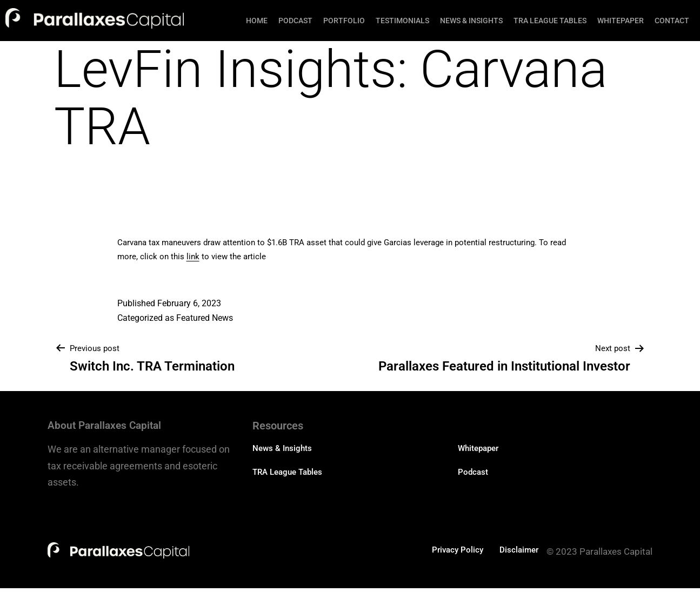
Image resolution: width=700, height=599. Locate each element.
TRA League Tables (550, 21)
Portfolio (344, 21)
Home (257, 21)
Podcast (295, 21)
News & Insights (471, 21)
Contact (672, 21)
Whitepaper (621, 21)
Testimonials (402, 21)
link (193, 257)
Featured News (205, 318)
